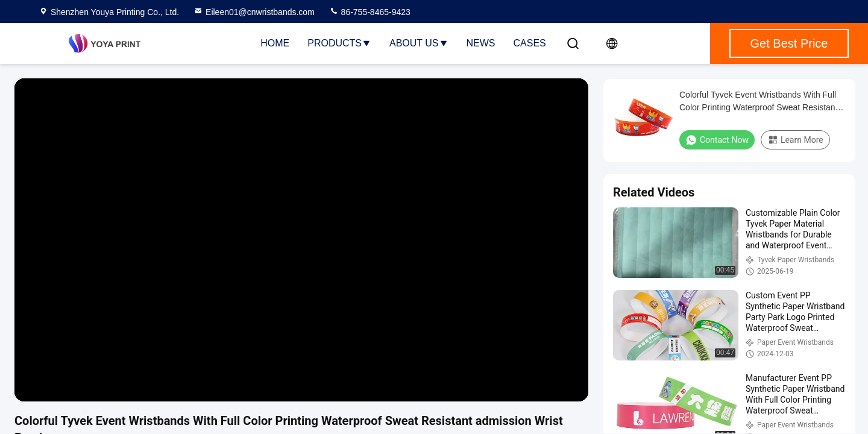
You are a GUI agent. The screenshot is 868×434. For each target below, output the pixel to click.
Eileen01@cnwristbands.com (254, 12)
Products (339, 43)
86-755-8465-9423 (370, 12)
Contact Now (717, 140)
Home (275, 43)
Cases (530, 43)
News (481, 43)
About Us (419, 43)
